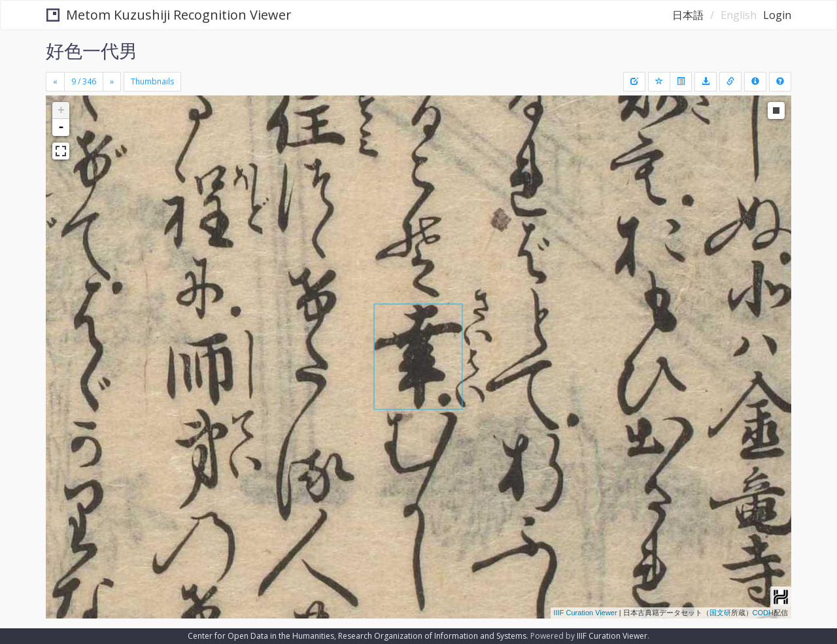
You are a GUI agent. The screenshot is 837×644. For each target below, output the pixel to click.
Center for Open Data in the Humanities (261, 636)
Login (777, 15)
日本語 (688, 15)
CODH (763, 613)
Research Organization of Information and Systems (432, 636)
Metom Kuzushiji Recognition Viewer (169, 15)
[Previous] (55, 82)
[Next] (112, 82)
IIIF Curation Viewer (586, 613)
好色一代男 (92, 50)
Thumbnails (152, 81)
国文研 (720, 613)
